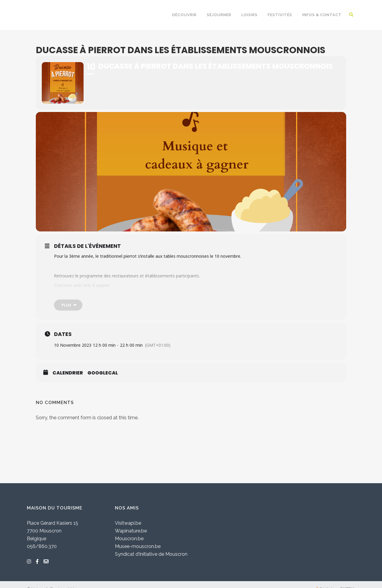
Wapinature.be (131, 531)
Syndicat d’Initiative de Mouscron (151, 554)
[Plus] (68, 305)
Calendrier (68, 373)
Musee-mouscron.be (138, 546)
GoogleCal (103, 373)
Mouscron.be (129, 539)
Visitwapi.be (128, 523)
